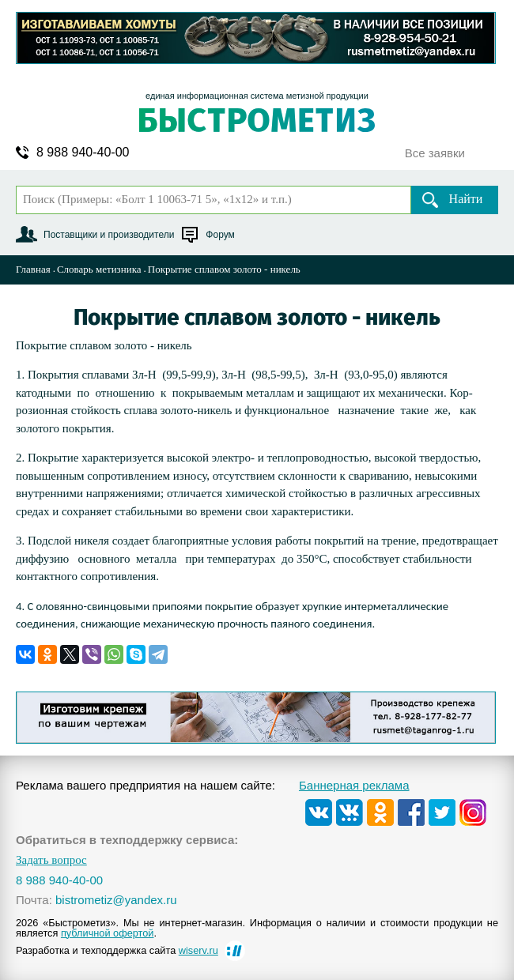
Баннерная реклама (354, 785)
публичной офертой (108, 933)
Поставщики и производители (109, 235)
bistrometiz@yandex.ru (116, 900)
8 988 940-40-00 (83, 153)
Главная (33, 269)
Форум (220, 235)
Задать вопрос (51, 860)
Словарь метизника (99, 269)
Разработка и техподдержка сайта (117, 950)
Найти (466, 199)
